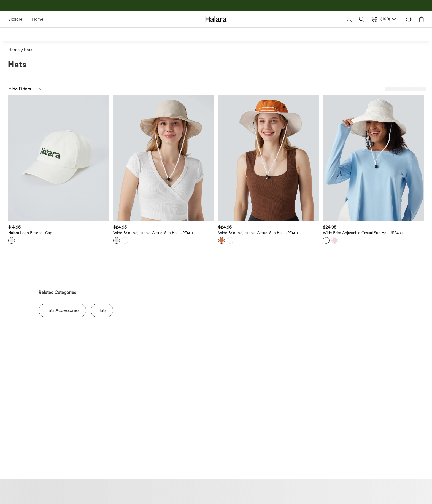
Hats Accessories (62, 310)
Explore (15, 19)
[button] (362, 19)
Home (38, 19)
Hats (102, 310)
